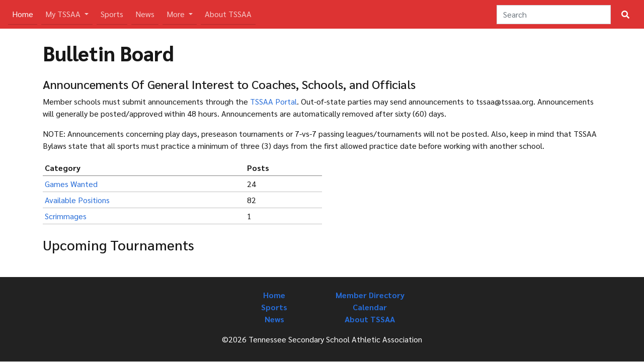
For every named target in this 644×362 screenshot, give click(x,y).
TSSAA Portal (273, 101)
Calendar (370, 307)
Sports (112, 14)
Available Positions (77, 200)
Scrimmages (66, 216)
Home (25, 13)
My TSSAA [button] (64, 14)
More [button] (177, 14)
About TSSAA (228, 14)
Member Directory (370, 295)
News (145, 14)
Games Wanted (71, 184)
